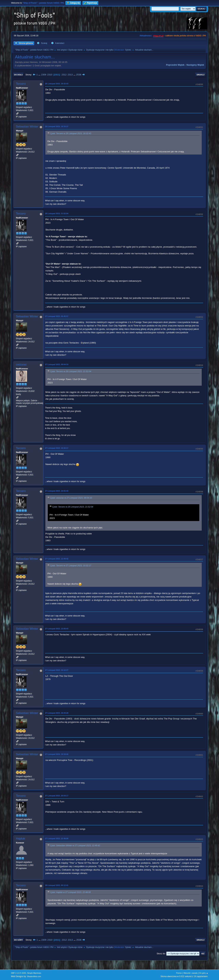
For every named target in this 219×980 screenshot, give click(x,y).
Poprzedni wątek (175, 65)
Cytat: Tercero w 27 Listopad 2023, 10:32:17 (71, 566)
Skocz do (161, 954)
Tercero (21, 84)
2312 (64, 75)
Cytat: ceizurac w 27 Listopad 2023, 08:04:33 (71, 498)
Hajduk (20, 839)
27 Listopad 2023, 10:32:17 (57, 448)
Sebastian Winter (27, 127)
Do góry (18, 940)
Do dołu (18, 75)
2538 (79, 75)
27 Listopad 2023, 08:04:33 (57, 364)
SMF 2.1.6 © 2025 (18, 973)
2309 (44, 75)
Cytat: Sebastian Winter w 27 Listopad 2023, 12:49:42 (75, 846)
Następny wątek (195, 65)
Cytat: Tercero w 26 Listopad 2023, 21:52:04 (71, 371)
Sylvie (128, 50)
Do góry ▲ (204, 973)
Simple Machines (34, 973)
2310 (50, 75)
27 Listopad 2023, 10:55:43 (57, 491)
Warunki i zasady (191, 973)
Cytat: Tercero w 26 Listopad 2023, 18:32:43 (71, 133)
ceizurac (21, 365)
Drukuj (201, 75)
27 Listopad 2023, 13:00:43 (57, 629)
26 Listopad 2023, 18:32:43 (57, 84)
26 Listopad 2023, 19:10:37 (57, 126)
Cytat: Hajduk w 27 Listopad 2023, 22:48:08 (70, 892)
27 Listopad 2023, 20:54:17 (57, 796)
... (40, 75)
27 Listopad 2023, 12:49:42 (57, 559)
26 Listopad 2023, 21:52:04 (57, 213)
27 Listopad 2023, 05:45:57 (57, 316)
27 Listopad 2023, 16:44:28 (57, 713)
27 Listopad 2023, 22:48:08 (57, 838)
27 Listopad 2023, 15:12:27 (57, 670)
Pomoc (179, 973)
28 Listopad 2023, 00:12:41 (57, 885)
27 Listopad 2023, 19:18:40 (57, 754)
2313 (70, 75)
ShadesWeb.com (34, 976)
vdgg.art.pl (158, 36)
